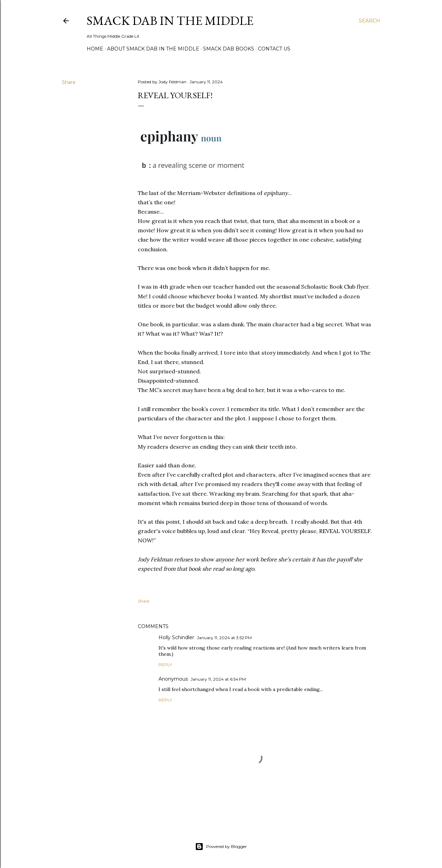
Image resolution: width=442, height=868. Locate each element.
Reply (165, 665)
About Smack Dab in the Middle (153, 49)
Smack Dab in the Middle (170, 21)
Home (95, 49)
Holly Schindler (176, 637)
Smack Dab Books (229, 49)
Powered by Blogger (221, 847)
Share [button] (69, 82)
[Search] (369, 21)
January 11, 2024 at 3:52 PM (224, 638)
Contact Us (274, 49)
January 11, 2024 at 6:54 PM (218, 679)
